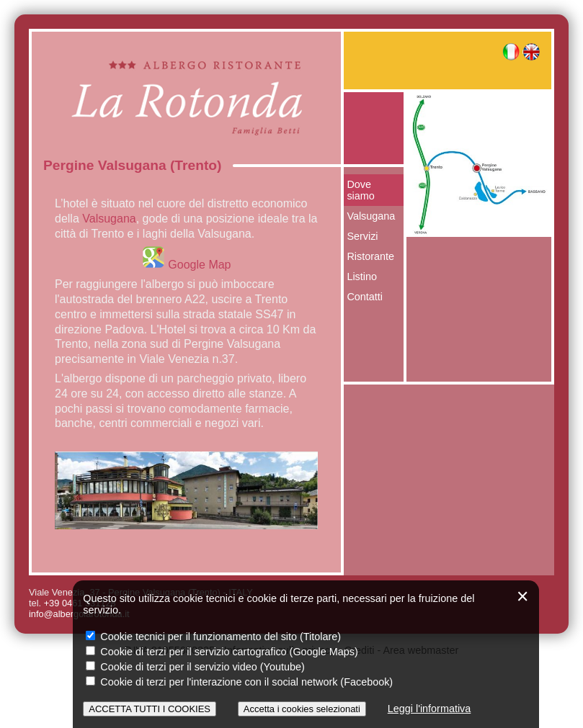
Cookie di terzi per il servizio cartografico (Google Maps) (222, 652)
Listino (362, 277)
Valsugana (109, 219)
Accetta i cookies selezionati (302, 709)
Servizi (362, 236)
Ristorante (370, 256)
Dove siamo (360, 190)
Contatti (365, 297)
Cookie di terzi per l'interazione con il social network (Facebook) (239, 682)
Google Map (187, 265)
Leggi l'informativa (430, 709)
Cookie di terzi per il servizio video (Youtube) (195, 667)
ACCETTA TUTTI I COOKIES (150, 709)
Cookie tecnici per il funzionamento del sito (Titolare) (213, 637)
